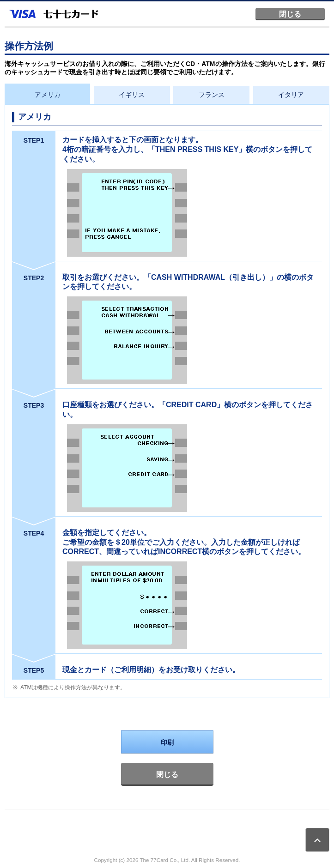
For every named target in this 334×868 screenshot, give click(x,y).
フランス (212, 95)
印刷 (167, 742)
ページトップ (317, 840)
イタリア (291, 95)
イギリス (132, 95)
